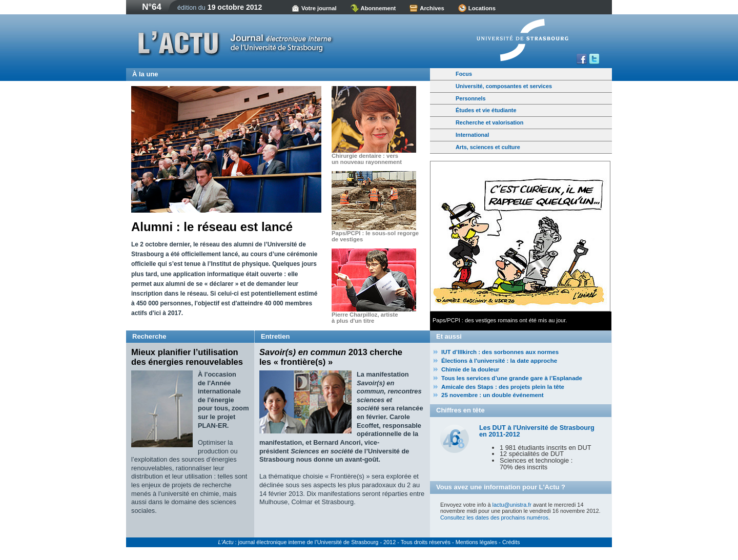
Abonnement (378, 8)
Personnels (471, 98)
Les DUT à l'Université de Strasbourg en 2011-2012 (537, 431)
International (472, 135)
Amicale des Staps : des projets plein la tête (503, 387)
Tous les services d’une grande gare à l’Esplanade (512, 378)
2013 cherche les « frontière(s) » (331, 357)
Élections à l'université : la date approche (499, 361)
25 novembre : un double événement (493, 395)
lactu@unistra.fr (512, 505)
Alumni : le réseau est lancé (212, 227)
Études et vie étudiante (486, 110)
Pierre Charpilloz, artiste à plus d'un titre (365, 318)
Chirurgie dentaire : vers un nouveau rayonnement (367, 159)
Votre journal (319, 8)
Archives (432, 8)
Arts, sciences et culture (488, 147)
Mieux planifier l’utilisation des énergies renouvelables (187, 357)
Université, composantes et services (504, 86)
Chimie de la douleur (470, 369)
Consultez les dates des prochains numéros (494, 517)
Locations (482, 8)
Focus (464, 74)
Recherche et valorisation (489, 122)
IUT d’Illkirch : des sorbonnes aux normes (500, 352)
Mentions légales (477, 542)
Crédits (511, 542)
